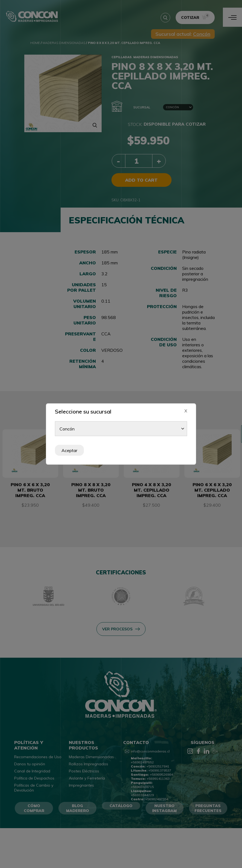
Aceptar (69, 450)
